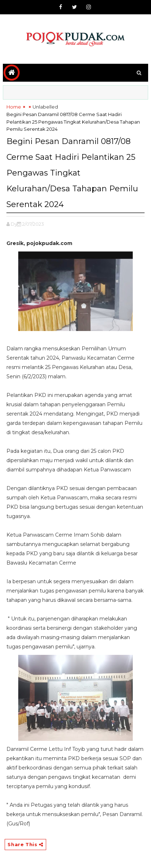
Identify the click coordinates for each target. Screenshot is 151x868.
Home (14, 107)
